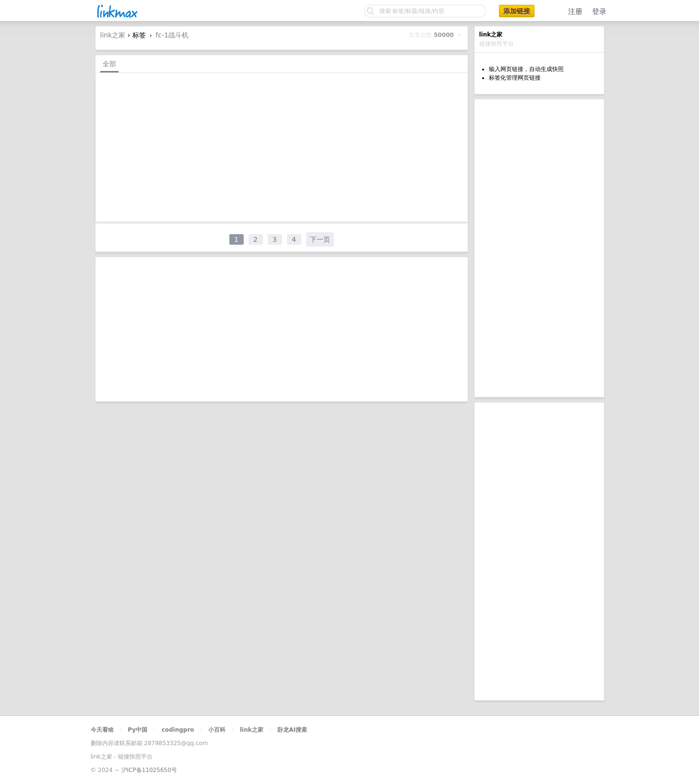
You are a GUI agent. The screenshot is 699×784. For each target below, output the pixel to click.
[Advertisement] (539, 248)
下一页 (320, 239)
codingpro (178, 730)
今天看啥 (102, 730)
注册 (575, 12)
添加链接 (517, 11)
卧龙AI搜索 (292, 730)
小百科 (217, 730)
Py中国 (137, 730)
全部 (109, 64)
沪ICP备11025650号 (149, 770)
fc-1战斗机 (172, 35)
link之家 (113, 35)
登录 (599, 12)
